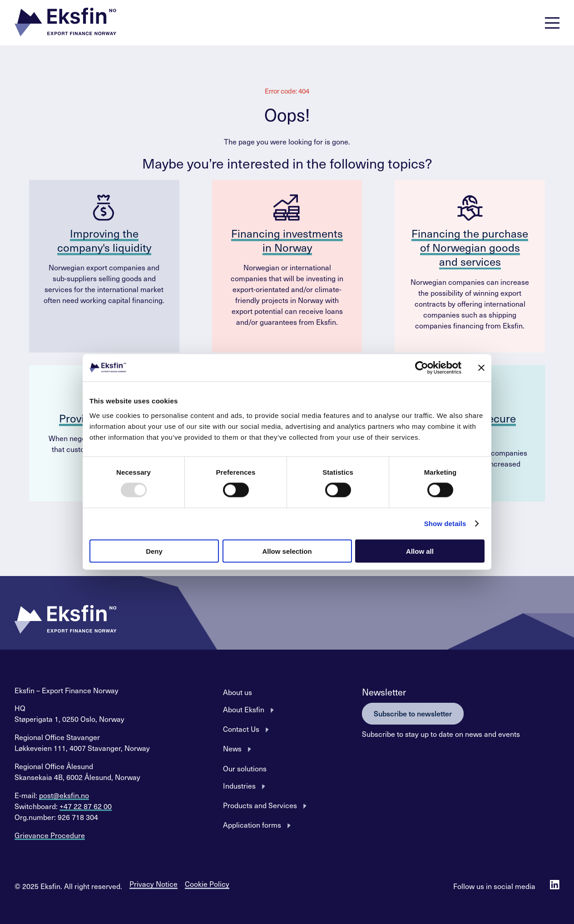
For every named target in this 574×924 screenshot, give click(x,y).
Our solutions (245, 768)
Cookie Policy (207, 884)
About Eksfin (244, 709)
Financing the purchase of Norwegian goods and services (470, 247)
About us (238, 692)
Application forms (252, 825)
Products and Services (260, 805)
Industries (239, 785)
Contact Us (241, 729)
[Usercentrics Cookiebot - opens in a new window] (422, 368)
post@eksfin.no (64, 795)
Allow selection (287, 551)
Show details (445, 524)
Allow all (420, 551)
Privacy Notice (153, 884)
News (232, 748)
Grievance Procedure (50, 835)
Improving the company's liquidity (104, 240)
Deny (154, 551)
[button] (65, 23)
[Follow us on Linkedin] (555, 886)
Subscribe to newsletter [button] (413, 713)
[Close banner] (481, 368)
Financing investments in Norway (287, 240)
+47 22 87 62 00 (86, 806)
